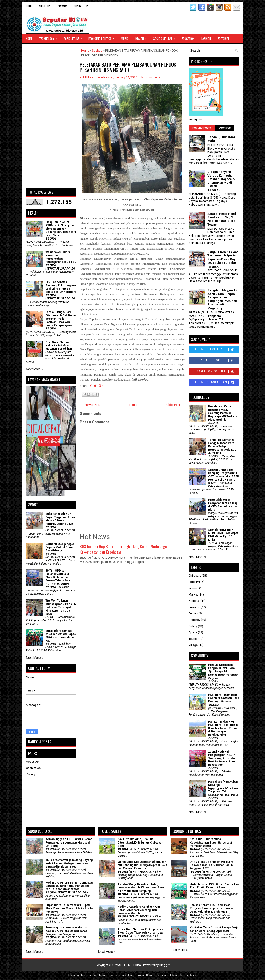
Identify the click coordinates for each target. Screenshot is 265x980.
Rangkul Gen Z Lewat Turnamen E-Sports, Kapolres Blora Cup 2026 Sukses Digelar (223, 257)
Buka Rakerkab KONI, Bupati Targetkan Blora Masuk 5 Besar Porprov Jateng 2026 (60, 519)
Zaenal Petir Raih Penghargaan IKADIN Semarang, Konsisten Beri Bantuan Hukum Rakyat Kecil (222, 758)
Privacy (62, 6)
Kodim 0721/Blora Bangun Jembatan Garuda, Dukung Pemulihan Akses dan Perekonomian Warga (69, 886)
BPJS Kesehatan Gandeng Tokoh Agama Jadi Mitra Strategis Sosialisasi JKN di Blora (61, 287)
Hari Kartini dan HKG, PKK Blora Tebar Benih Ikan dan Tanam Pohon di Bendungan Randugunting (223, 728)
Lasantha (126, 975)
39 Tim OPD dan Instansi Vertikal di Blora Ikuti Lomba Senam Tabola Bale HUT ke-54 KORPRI (58, 577)
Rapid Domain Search (185, 975)
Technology (50, 37)
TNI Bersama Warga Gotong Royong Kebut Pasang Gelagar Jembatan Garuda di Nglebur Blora (69, 863)
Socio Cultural (166, 37)
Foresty (194, 582)
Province (194, 607)
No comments (151, 77)
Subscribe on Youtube (215, 372)
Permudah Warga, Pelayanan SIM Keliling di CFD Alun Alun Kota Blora (223, 505)
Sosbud (97, 50)
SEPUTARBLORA (130, 965)
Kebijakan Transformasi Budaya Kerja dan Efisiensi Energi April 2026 (214, 929)
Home (29, 6)
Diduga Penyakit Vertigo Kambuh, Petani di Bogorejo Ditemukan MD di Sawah (221, 179)
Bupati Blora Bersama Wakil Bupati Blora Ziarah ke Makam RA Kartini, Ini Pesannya (69, 908)
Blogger (165, 965)
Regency (194, 620)
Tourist (193, 639)
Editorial (224, 38)
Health (143, 37)
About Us (45, 6)
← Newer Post (91, 405)
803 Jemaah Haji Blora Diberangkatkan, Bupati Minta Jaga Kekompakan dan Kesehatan (123, 549)
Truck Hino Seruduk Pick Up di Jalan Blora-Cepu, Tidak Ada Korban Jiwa (141, 931)
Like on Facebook (215, 361)
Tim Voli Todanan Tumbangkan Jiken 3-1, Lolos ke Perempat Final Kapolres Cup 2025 (61, 607)
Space (193, 632)
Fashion (206, 38)
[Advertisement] (51, 116)
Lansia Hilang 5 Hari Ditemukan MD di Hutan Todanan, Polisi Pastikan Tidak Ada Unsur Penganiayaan (61, 319)
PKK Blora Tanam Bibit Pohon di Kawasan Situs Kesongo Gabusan (224, 698)
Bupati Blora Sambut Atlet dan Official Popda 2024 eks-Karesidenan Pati (61, 636)
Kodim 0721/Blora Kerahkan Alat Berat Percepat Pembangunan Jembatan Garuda (139, 910)
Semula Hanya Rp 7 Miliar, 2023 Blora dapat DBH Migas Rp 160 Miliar (223, 535)
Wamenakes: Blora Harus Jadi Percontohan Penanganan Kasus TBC (61, 257)
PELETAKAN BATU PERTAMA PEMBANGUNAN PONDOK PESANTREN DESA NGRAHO (128, 67)
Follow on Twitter (215, 350)
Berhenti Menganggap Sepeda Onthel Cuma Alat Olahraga (60, 547)
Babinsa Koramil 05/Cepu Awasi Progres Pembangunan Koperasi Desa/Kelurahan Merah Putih (211, 908)
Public (193, 613)
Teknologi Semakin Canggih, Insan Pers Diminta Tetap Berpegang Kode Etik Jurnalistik (222, 446)
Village (193, 645)
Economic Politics (103, 37)
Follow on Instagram (215, 383)
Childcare (195, 576)
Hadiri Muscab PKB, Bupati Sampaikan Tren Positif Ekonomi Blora (214, 886)
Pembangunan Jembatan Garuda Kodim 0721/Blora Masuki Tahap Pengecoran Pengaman (66, 931)
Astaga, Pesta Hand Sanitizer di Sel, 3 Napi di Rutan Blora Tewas (222, 219)
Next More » (35, 369)
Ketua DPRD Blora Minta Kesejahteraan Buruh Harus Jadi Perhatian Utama (211, 843)
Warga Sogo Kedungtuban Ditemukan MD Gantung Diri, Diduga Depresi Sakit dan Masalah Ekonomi (142, 865)
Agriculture (74, 37)
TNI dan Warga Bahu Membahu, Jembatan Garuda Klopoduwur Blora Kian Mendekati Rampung (141, 888)
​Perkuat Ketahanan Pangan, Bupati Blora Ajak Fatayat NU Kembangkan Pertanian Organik (223, 672)
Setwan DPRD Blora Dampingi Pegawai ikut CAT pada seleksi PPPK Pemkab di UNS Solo (224, 475)
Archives (225, 128)
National (194, 601)
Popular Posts (202, 128)
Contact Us (81, 6)
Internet (194, 588)
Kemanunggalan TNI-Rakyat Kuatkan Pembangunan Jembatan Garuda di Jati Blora (69, 843)
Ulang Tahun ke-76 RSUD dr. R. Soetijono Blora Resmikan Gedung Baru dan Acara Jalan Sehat (61, 229)
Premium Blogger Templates (152, 975)
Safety (193, 626)
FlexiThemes (88, 975)
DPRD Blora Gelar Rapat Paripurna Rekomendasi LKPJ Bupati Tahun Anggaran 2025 (212, 865)
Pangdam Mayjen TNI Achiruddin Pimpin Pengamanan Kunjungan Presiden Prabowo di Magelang (223, 299)
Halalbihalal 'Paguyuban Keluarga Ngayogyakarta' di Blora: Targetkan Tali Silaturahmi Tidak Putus (224, 788)
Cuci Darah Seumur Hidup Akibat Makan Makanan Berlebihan (59, 346)
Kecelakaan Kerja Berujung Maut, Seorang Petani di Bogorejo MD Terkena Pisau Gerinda (223, 413)
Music (125, 38)
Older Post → (175, 405)
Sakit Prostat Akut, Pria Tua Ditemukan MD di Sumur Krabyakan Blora (140, 843)
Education (188, 38)
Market (193, 595)
